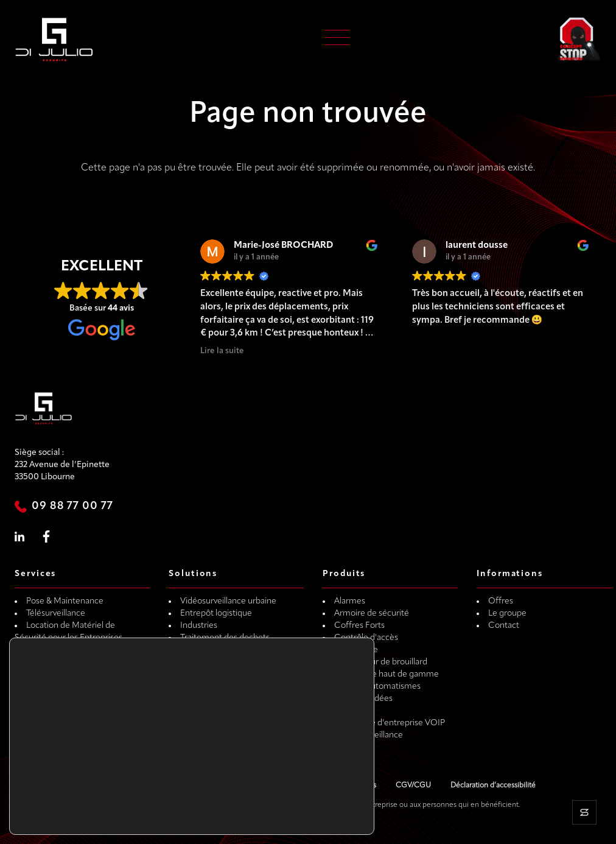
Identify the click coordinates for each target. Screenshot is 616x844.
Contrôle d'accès (366, 638)
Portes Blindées (363, 699)
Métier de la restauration (226, 699)
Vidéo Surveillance (369, 735)
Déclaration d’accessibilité (493, 786)
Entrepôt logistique (216, 614)
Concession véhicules (221, 723)
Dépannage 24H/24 (63, 687)
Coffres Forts (359, 626)
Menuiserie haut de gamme (387, 674)
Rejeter (313, 809)
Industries (199, 626)
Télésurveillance (56, 614)
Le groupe (507, 614)
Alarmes (350, 601)
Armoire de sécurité (372, 614)
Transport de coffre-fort (71, 699)
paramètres (166, 813)
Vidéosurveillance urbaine (228, 601)
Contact (504, 626)
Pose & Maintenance (65, 601)
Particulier (199, 662)
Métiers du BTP (209, 687)
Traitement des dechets (225, 638)
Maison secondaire (215, 711)
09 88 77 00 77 (72, 506)
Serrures (350, 711)
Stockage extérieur (216, 650)
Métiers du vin (207, 674)
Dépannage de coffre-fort (75, 662)
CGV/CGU (413, 786)
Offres (501, 601)
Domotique (356, 650)
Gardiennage (51, 650)
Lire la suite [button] (222, 351)
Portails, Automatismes (377, 687)
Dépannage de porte (65, 674)
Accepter (313, 783)
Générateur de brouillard (381, 662)
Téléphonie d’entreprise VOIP (390, 723)
